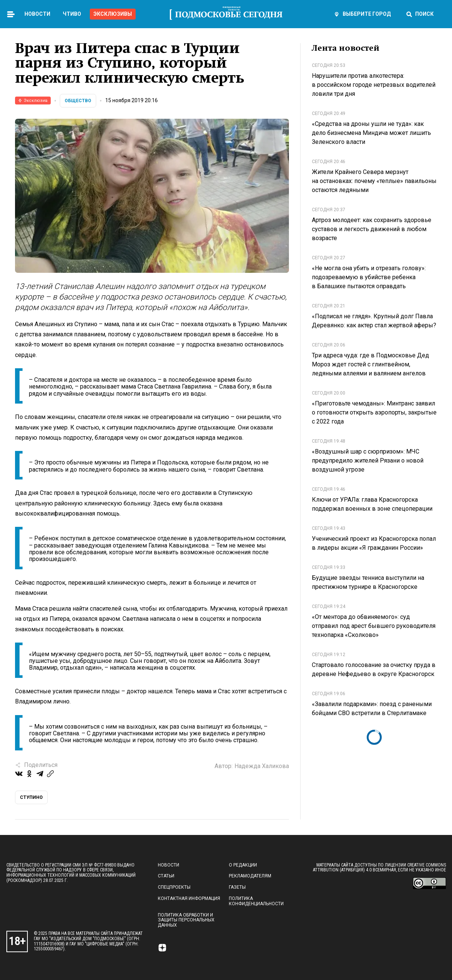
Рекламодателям (250, 876)
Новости (37, 14)
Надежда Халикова (262, 766)
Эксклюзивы (113, 14)
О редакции (243, 865)
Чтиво (72, 14)
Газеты (237, 887)
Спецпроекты (174, 887)
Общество (78, 101)
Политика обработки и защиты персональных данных (186, 920)
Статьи (166, 876)
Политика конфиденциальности (256, 901)
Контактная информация (189, 898)
